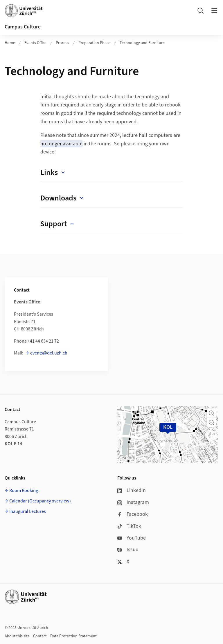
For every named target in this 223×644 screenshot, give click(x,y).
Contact (40, 636)
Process (62, 43)
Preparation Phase (94, 43)
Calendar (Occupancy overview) (40, 501)
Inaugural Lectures (28, 511)
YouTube (132, 538)
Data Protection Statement (73, 636)
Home (10, 43)
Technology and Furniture (142, 43)
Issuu (128, 550)
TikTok (129, 526)
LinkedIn (132, 490)
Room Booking (24, 491)
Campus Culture (23, 27)
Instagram (133, 502)
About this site (17, 636)
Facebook (133, 514)
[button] (211, 413)
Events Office (35, 43)
